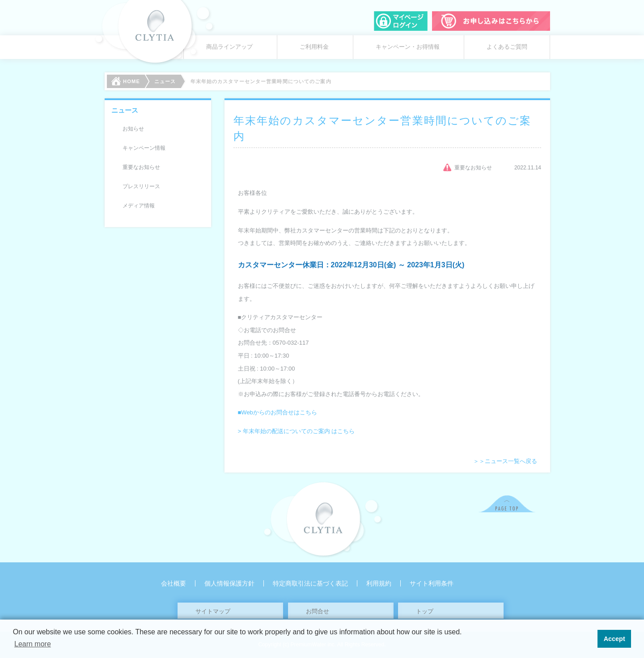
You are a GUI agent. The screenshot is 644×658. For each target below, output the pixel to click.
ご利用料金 (314, 47)
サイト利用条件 (432, 583)
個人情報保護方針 (229, 583)
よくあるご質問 (507, 47)
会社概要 (174, 583)
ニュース (165, 81)
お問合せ (318, 611)
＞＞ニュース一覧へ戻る (505, 461)
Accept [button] (614, 639)
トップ (425, 611)
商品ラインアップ (229, 47)
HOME (126, 81)
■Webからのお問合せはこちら (278, 412)
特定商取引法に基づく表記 (310, 583)
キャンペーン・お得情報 (408, 47)
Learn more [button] (33, 644)
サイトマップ (213, 611)
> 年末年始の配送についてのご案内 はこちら (297, 431)
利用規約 (379, 583)
